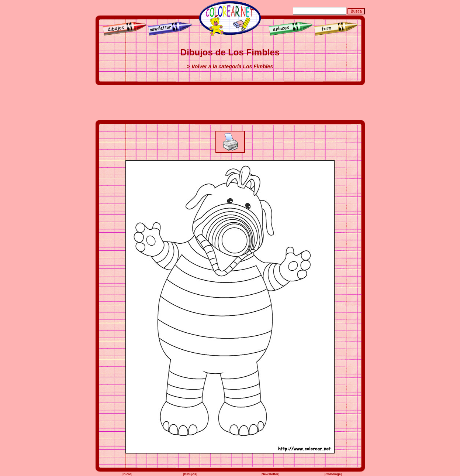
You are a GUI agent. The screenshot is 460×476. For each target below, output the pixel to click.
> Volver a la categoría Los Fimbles (230, 66)
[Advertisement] (230, 103)
